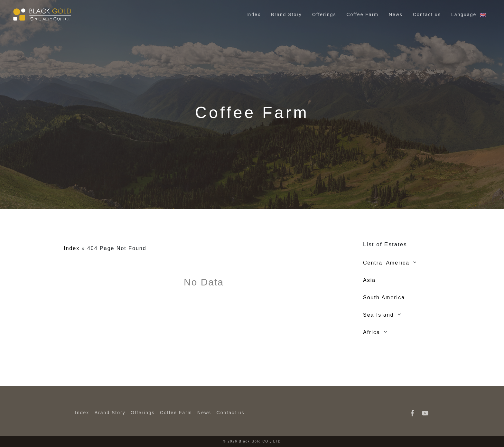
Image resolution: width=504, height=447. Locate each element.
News (396, 14)
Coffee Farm (362, 14)
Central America (386, 263)
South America (384, 298)
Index (254, 14)
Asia (369, 280)
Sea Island (378, 315)
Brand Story (286, 14)
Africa (372, 332)
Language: (469, 14)
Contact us (427, 14)
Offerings (324, 14)
